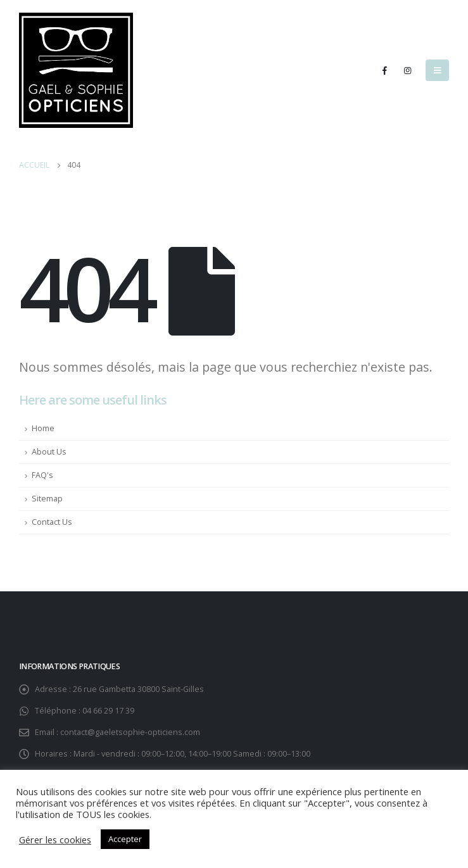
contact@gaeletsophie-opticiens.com (130, 732)
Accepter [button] (125, 839)
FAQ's (42, 475)
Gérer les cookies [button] (55, 840)
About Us (49, 452)
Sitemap (47, 499)
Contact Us (52, 522)
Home (43, 428)
